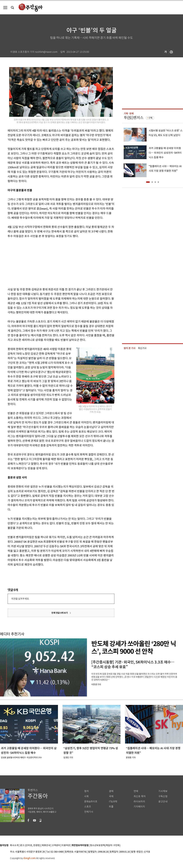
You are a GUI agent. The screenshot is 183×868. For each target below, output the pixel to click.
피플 (111, 807)
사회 (86, 796)
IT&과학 (113, 802)
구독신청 (163, 796)
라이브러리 (139, 802)
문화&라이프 (91, 802)
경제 (111, 791)
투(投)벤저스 (134, 118)
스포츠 (88, 807)
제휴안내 (46, 845)
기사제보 (163, 791)
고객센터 (56, 845)
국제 (111, 796)
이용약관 (66, 845)
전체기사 (89, 812)
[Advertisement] (53, 262)
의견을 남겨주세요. (20, 599)
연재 (136, 791)
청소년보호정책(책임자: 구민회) (105, 845)
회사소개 (14, 845)
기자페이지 (139, 807)
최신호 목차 (140, 796)
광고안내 (163, 802)
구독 (151, 118)
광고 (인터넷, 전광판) (30, 845)
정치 (86, 791)
